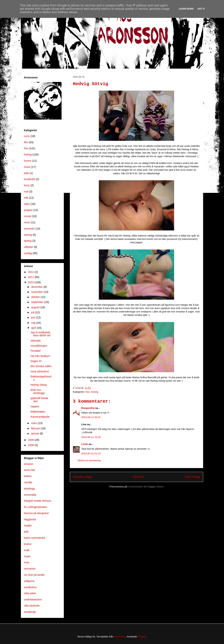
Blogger (142, 637)
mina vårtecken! (40, 371)
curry (27, 136)
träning (28, 235)
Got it (201, 9)
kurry (27, 185)
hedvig (94, 392)
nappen (35, 406)
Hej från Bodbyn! (40, 356)
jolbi (26, 532)
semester (29, 229)
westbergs (30, 612)
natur (27, 204)
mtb (26, 198)
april (34, 328)
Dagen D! (36, 361)
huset (27, 167)
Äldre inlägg (192, 477)
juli (33, 312)
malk (27, 550)
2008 (31, 445)
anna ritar (29, 470)
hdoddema (120, 637)
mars (34, 423)
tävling (28, 241)
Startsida (139, 477)
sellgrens (29, 581)
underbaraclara (33, 599)
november (37, 292)
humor (28, 161)
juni (34, 317)
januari (35, 433)
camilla (28, 482)
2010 (31, 282)
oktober (36, 297)
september (38, 302)
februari (36, 428)
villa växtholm (32, 606)
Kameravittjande (40, 417)
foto (88, 392)
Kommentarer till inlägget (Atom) (146, 487)
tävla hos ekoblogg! (38, 391)
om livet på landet (34, 575)
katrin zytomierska (35, 538)
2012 (31, 272)
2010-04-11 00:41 (91, 417)
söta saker (30, 593)
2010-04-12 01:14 (91, 453)
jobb (26, 173)
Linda (85, 444)
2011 (31, 277)
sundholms (30, 587)
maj (34, 323)
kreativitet (30, 179)
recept (28, 216)
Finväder (36, 351)
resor (27, 222)
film (26, 142)
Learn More (186, 9)
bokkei (28, 476)
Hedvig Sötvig (39, 385)
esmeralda (30, 495)
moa (26, 562)
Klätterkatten (38, 412)
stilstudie (36, 341)
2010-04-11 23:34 (91, 437)
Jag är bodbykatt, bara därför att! (41, 334)
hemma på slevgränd (36, 513)
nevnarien (30, 569)
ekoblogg (29, 489)
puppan (28, 210)
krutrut (28, 544)
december (37, 287)
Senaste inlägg (83, 477)
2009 (31, 440)
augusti (36, 307)
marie (27, 556)
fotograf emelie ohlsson (38, 501)
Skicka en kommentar (89, 460)
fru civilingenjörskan (35, 507)
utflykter (29, 247)
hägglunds (30, 519)
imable (28, 526)
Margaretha (88, 408)
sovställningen (39, 346)
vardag (28, 253)
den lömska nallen (41, 366)
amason (29, 464)
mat (26, 192)
